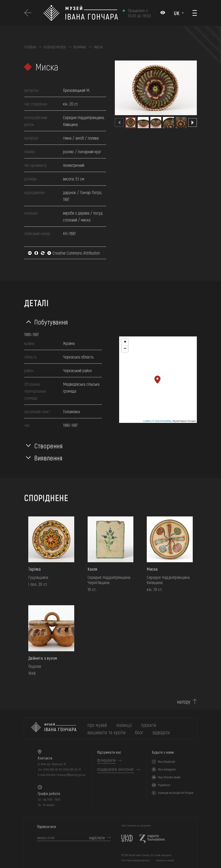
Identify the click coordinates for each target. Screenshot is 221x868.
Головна (30, 47)
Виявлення (48, 458)
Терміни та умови (165, 860)
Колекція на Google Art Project (176, 793)
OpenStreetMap (163, 421)
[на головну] (54, 729)
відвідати (161, 732)
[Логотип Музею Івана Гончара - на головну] (81, 13)
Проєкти (149, 725)
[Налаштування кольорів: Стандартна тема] (163, 13)
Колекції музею (55, 47)
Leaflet (147, 421)
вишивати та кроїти (107, 732)
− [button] (125, 349)
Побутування (51, 322)
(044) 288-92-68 (53, 769)
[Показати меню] (195, 13)
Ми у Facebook (167, 762)
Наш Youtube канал (169, 777)
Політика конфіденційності (136, 860)
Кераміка (80, 47)
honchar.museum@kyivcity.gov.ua (66, 775)
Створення (49, 446)
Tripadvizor (164, 785)
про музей (97, 725)
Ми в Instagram (167, 769)
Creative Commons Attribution (64, 253)
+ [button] (125, 342)
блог (139, 732)
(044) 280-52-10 (72, 769)
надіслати (97, 838)
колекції (124, 725)
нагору (184, 702)
